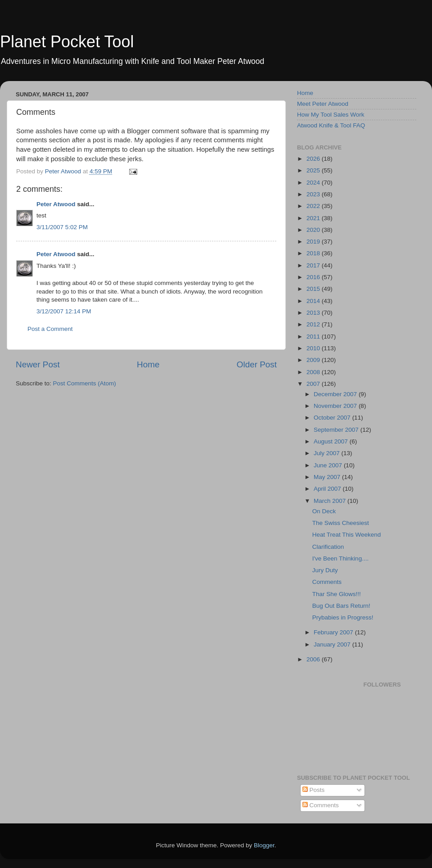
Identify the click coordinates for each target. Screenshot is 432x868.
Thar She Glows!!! (337, 594)
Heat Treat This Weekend (347, 535)
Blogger (264, 845)
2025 (314, 170)
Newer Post (38, 364)
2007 (314, 384)
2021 (314, 218)
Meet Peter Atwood (323, 104)
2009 (314, 360)
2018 (314, 253)
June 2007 (329, 465)
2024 (314, 183)
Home (148, 364)
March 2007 (331, 501)
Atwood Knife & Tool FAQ (331, 125)
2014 (314, 301)
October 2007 (333, 418)
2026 (314, 159)
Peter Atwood (56, 204)
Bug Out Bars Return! (341, 606)
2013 (314, 313)
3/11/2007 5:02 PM (62, 227)
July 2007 (328, 453)
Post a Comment (50, 329)
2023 (314, 194)
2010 (314, 348)
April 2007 (328, 489)
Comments (327, 582)
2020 (314, 230)
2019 (314, 242)
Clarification (328, 547)
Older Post (257, 364)
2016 (314, 277)
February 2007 (334, 632)
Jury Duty (325, 570)
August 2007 (332, 441)
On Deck (324, 511)
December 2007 (336, 394)
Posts (314, 790)
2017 (314, 265)
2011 (314, 337)
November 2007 (336, 406)
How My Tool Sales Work (331, 115)
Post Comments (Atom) (85, 383)
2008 (314, 372)
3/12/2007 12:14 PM (64, 311)
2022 (314, 206)
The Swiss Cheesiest (341, 523)
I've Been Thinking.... (340, 558)
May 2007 (328, 477)
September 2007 (337, 430)
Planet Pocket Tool (67, 42)
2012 (314, 324)
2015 (314, 289)
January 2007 (333, 644)
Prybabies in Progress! (343, 617)
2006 (314, 659)
